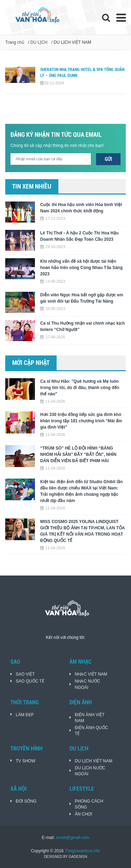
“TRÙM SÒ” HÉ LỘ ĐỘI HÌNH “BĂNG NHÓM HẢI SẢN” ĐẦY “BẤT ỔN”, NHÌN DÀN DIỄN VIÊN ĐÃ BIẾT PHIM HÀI (78, 454)
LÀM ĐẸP (25, 715)
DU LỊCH (39, 42)
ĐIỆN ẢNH (81, 702)
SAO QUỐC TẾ (30, 681)
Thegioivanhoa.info (82, 851)
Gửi (108, 159)
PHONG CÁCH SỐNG (89, 804)
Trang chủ (15, 42)
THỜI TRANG (25, 702)
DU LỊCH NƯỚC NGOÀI (90, 771)
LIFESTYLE (82, 789)
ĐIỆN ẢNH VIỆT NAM (90, 718)
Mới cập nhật (31, 363)
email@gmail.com (73, 838)
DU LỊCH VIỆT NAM (93, 761)
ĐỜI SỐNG (26, 801)
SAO (15, 662)
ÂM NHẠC (81, 662)
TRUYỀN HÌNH (27, 749)
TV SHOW (26, 761)
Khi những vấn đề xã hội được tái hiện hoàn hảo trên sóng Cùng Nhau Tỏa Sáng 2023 (81, 268)
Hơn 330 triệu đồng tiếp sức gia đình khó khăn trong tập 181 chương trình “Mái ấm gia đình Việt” (81, 421)
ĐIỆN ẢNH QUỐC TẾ (91, 731)
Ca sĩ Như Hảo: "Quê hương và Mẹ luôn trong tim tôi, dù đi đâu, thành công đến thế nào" (80, 388)
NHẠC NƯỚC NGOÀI (88, 684)
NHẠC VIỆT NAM (91, 674)
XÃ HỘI (19, 789)
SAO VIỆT (25, 674)
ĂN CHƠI (83, 814)
